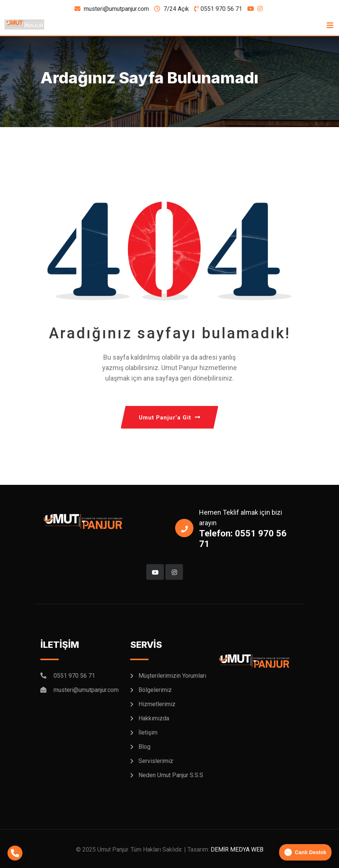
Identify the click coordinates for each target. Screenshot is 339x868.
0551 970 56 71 (221, 9)
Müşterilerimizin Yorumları (172, 676)
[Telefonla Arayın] (15, 853)
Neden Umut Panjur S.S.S (171, 775)
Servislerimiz (156, 761)
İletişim (148, 732)
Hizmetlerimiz (157, 704)
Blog (144, 747)
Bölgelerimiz (155, 690)
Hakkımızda (154, 718)
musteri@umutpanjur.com (116, 9)
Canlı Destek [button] (305, 852)
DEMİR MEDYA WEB (237, 849)
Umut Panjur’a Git (170, 418)
